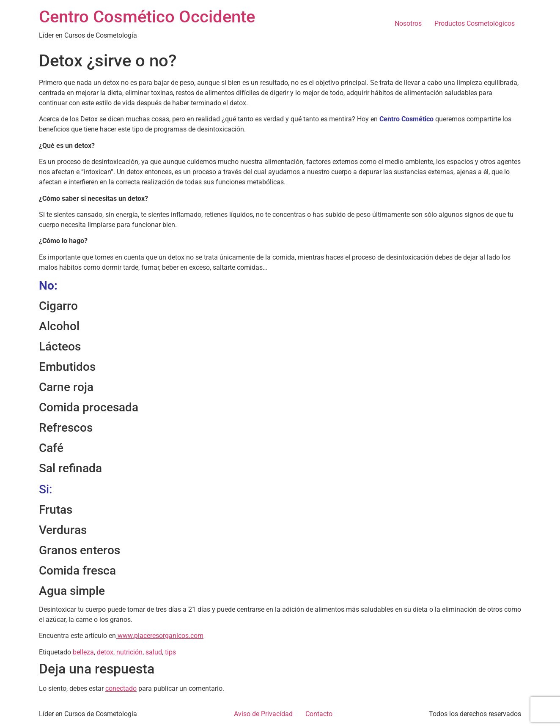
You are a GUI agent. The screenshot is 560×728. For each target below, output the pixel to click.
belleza (83, 652)
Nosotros (408, 23)
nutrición (129, 652)
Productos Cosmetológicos (475, 23)
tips (170, 652)
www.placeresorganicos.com (160, 636)
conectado (121, 688)
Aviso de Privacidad (263, 714)
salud (154, 652)
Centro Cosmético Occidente (147, 17)
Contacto (319, 714)
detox (105, 652)
